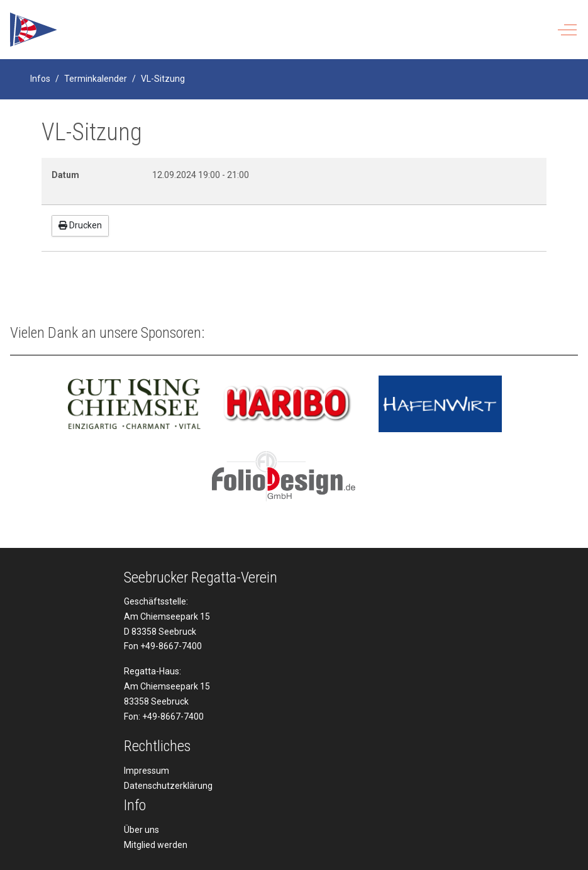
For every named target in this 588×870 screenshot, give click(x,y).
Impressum (147, 771)
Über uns (141, 830)
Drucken (80, 225)
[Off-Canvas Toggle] (567, 30)
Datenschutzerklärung (168, 786)
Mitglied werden (156, 845)
